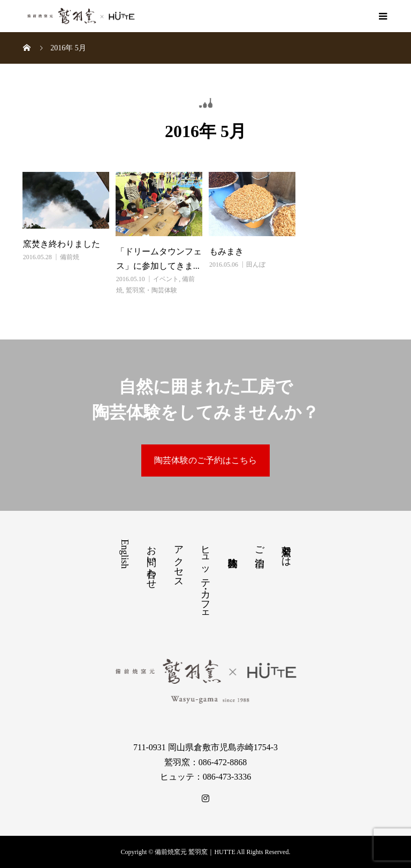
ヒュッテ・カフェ (205, 578)
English (125, 554)
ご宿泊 (260, 545)
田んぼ (256, 265)
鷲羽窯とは (286, 550)
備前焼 (70, 257)
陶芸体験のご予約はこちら (205, 460)
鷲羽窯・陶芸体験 (151, 290)
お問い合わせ (151, 562)
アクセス (179, 561)
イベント (166, 279)
